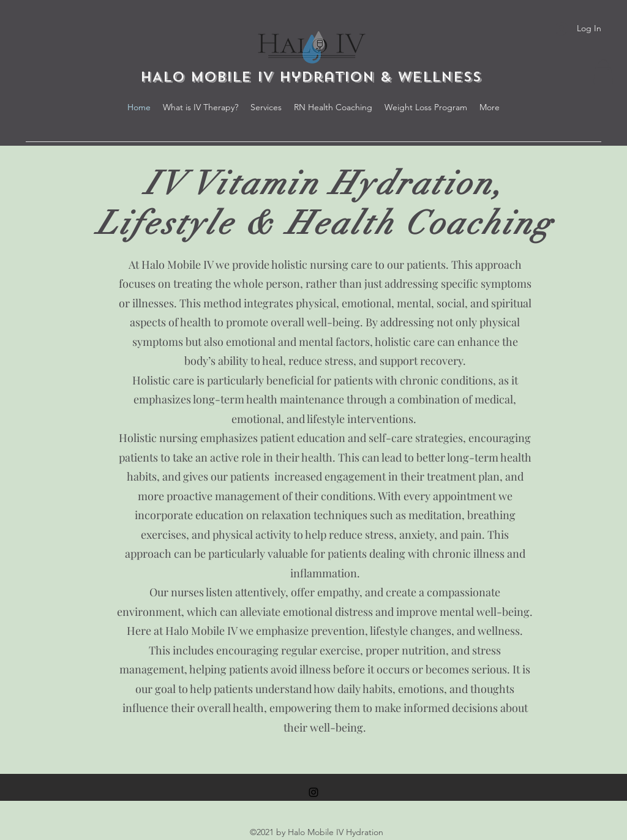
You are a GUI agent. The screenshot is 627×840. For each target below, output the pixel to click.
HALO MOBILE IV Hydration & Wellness (314, 77)
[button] (603, 72)
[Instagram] (313, 792)
